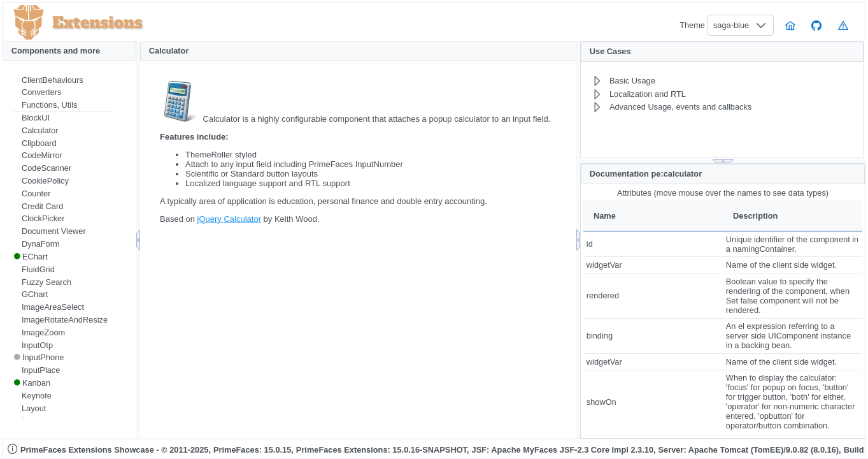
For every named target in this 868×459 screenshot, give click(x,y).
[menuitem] (64, 80)
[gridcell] (653, 244)
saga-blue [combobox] (731, 25)
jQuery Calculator (229, 219)
